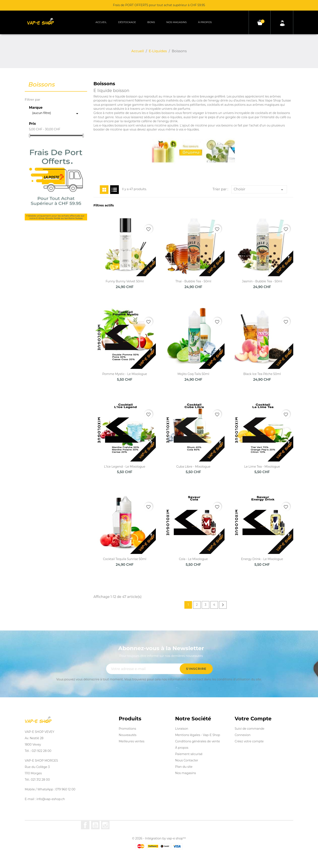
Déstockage (127, 22)
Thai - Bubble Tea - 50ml (193, 281)
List (114, 190)
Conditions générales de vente (197, 741)
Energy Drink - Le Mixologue (262, 559)
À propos (205, 22)
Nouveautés (128, 735)
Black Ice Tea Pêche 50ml (262, 374)
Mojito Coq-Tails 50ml (193, 374)
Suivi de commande (249, 729)
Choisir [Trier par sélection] (259, 190)
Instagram (105, 825)
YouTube (95, 825)
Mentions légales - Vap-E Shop (198, 735)
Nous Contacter (187, 760)
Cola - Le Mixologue (193, 559)
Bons (151, 22)
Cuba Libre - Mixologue (193, 467)
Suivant (223, 605)
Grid (104, 190)
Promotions (127, 729)
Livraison (182, 729)
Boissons (42, 85)
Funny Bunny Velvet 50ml (125, 281)
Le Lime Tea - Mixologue (262, 467)
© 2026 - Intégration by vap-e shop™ (159, 838)
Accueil (101, 22)
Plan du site (184, 767)
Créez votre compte (249, 741)
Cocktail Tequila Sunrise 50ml (125, 559)
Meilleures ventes (132, 741)
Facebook (85, 825)
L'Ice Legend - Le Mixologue (125, 467)
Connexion (243, 735)
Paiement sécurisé (189, 754)
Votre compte (253, 719)
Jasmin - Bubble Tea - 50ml (262, 281)
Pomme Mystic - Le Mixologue (125, 374)
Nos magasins (177, 22)
